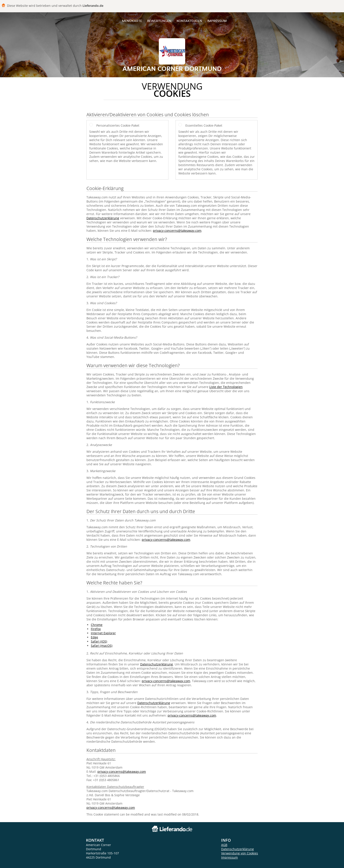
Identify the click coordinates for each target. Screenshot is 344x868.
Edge (94, 637)
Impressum (217, 21)
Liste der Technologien (226, 387)
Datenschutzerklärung (103, 218)
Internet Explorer (103, 633)
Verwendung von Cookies (240, 853)
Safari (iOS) (99, 641)
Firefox (96, 629)
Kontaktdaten (189, 21)
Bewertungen (159, 21)
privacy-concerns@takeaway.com (177, 231)
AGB (224, 845)
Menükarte (132, 21)
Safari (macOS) (102, 646)
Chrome (97, 625)
